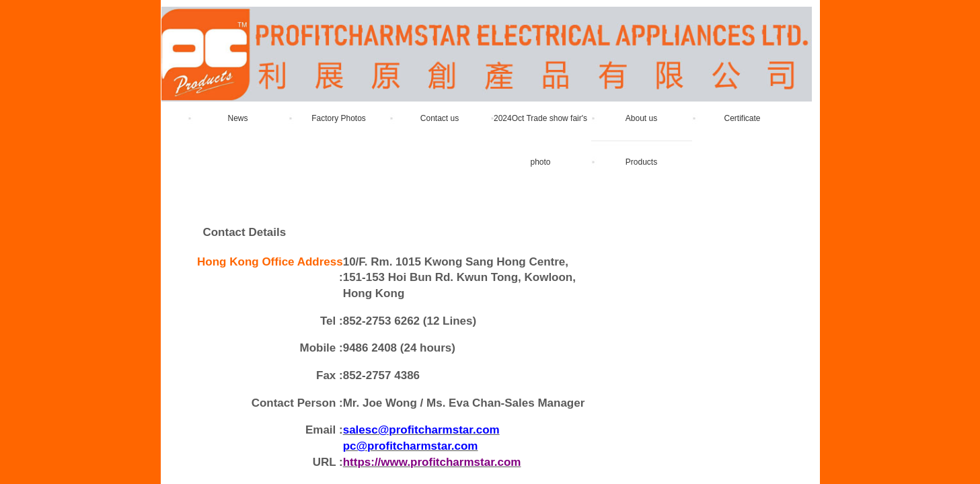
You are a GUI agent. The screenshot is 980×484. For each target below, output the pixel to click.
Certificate (742, 118)
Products (641, 162)
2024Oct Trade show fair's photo (540, 140)
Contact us (440, 118)
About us (641, 118)
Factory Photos (339, 118)
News (237, 118)
